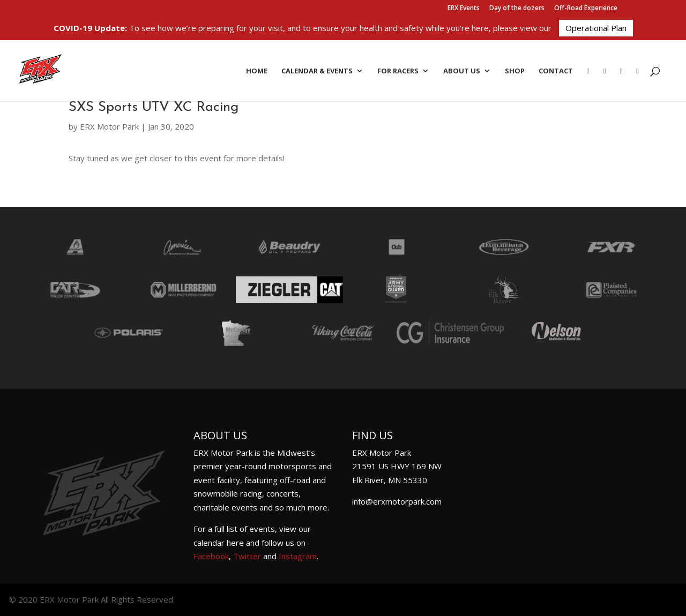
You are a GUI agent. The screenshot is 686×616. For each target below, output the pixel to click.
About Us (462, 71)
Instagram (298, 556)
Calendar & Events (317, 71)
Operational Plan (596, 28)
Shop (515, 71)
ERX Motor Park (109, 126)
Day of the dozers (517, 9)
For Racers (398, 71)
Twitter (247, 556)
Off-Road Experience (586, 9)
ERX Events (464, 9)
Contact (556, 71)
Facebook (211, 556)
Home (257, 71)
